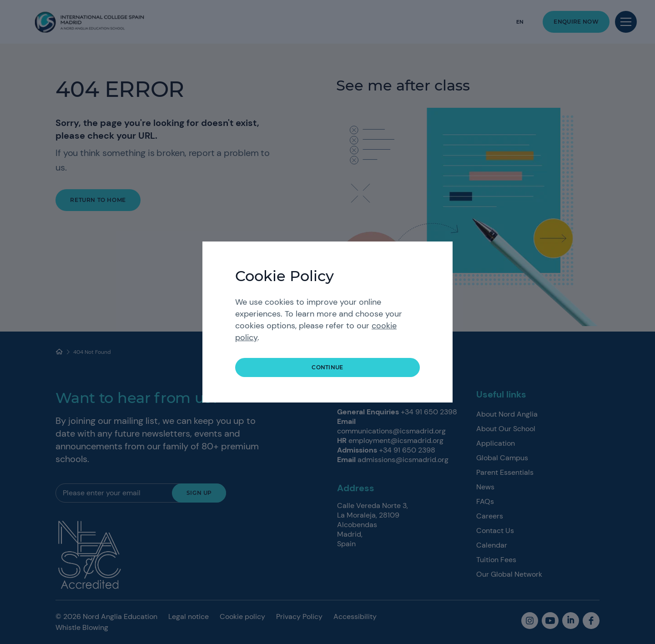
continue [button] (327, 367)
